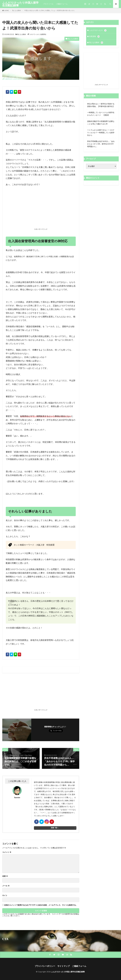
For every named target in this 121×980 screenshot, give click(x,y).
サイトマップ (64, 966)
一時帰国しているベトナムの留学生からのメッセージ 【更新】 (101, 114)
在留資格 (94, 36)
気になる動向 (17, 10)
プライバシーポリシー (45, 966)
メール (6, 886)
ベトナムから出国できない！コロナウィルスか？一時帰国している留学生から (101, 133)
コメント (7, 852)
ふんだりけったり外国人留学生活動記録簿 (20, 4)
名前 (5, 876)
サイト (5, 895)
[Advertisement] (41, 211)
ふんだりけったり (98, 30)
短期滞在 (43, 34)
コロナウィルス (34, 34)
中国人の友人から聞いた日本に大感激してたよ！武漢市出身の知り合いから (49, 10)
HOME (7, 11)
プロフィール (48, 4)
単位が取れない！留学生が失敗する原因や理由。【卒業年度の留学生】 (101, 105)
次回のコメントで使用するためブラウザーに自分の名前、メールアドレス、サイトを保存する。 (41, 905)
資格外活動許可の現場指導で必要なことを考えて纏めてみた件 (101, 123)
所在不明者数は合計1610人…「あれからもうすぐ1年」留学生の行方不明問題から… (101, 144)
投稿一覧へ (55, 828)
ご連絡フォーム (62, 4)
